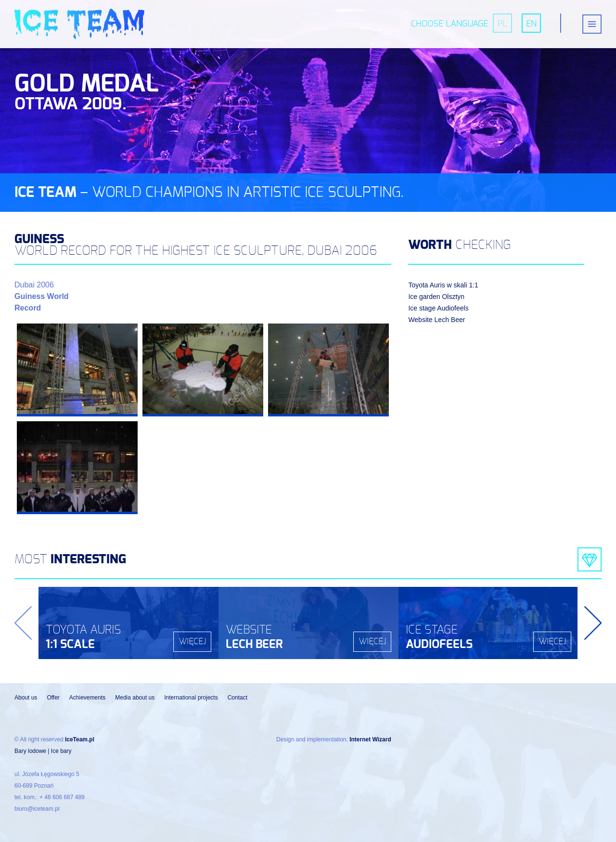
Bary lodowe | (33, 751)
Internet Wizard (370, 739)
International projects (191, 698)
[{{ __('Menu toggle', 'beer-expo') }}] (592, 24)
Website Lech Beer (436, 320)
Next (593, 623)
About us (26, 698)
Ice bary (61, 751)
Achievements (87, 698)
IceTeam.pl (80, 739)
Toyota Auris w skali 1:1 (443, 285)
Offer (53, 698)
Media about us (135, 698)
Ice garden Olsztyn (436, 297)
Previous (23, 623)
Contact (237, 698)
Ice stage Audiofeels (438, 308)
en (531, 24)
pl (502, 24)
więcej (192, 642)
